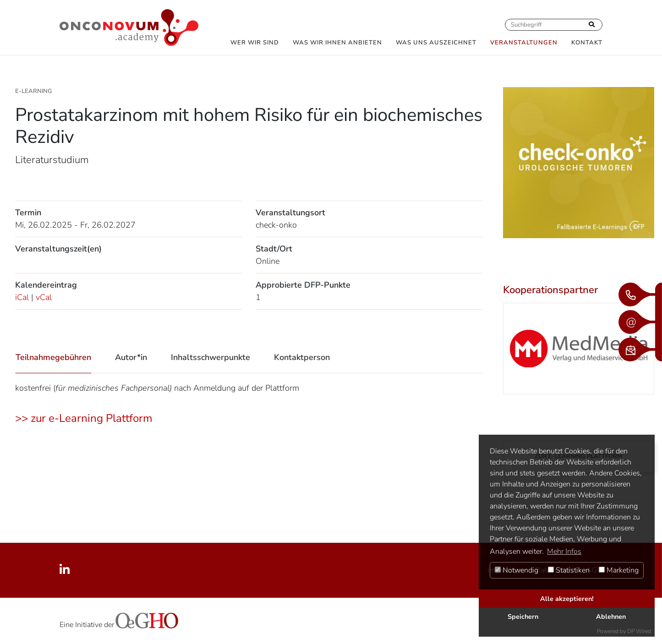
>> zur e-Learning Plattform (84, 418)
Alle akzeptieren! (567, 599)
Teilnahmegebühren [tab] (53, 357)
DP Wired (639, 631)
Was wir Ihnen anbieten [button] (337, 43)
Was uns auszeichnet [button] (436, 43)
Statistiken (569, 570)
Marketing (619, 570)
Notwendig (517, 570)
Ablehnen (611, 617)
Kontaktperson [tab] (302, 357)
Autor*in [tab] (131, 357)
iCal (22, 297)
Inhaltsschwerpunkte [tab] (211, 357)
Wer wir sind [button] (255, 43)
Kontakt (587, 43)
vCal (44, 297)
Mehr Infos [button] (564, 551)
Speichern (523, 617)
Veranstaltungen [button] (524, 43)
